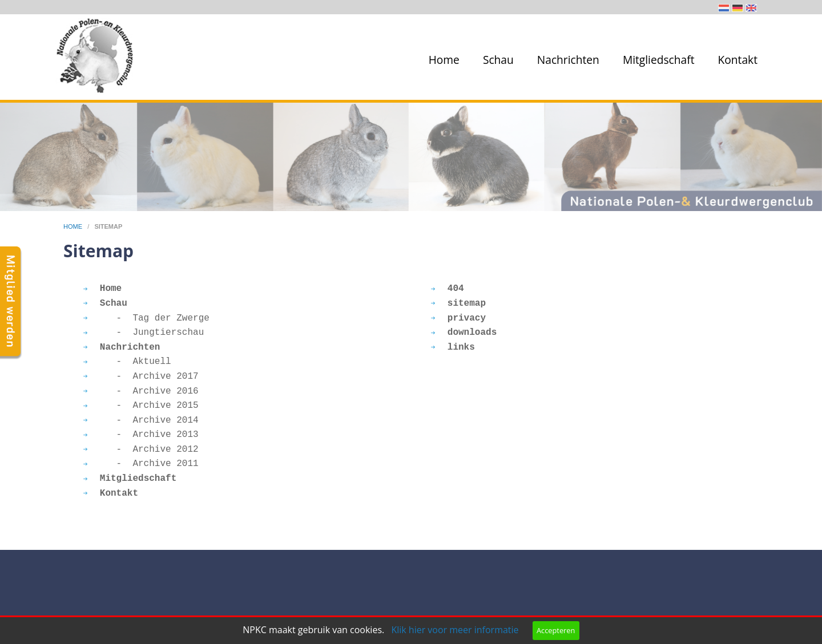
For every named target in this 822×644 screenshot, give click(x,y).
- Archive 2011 (141, 464)
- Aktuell (127, 362)
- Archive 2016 (141, 391)
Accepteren (556, 630)
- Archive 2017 (141, 376)
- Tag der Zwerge (146, 318)
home (74, 226)
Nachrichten (568, 60)
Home (444, 60)
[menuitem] (442, 60)
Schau (498, 60)
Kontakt (738, 60)
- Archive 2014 (141, 420)
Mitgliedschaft (659, 60)
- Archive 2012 (141, 449)
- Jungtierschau (144, 333)
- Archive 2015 (141, 406)
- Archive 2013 (141, 435)
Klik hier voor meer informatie (455, 630)
